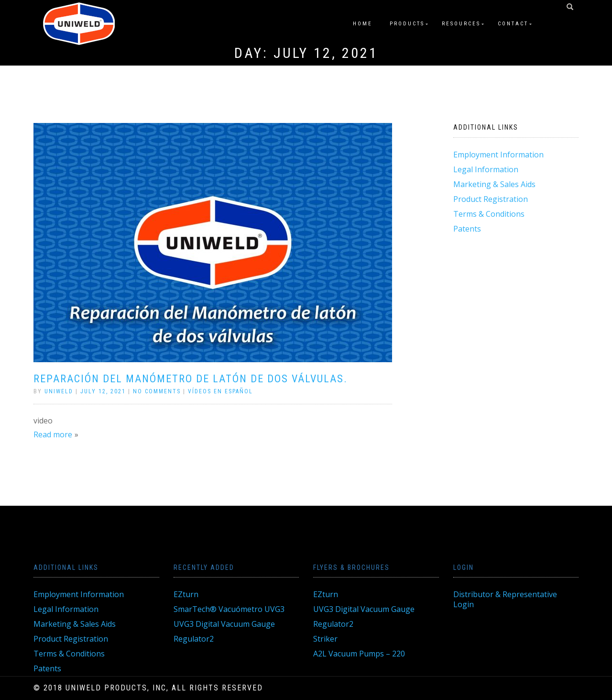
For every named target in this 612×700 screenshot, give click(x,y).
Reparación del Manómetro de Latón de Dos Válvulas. (191, 379)
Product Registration (491, 199)
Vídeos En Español (220, 391)
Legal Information (486, 169)
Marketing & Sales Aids (494, 184)
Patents (467, 229)
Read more (53, 434)
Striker (325, 639)
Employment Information (498, 155)
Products (407, 24)
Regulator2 (194, 639)
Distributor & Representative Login (505, 599)
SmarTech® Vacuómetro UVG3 (229, 609)
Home (363, 24)
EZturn (186, 594)
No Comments (157, 391)
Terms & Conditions (489, 214)
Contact (513, 24)
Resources (461, 24)
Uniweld (59, 391)
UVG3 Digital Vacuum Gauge (224, 624)
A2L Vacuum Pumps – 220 (359, 654)
